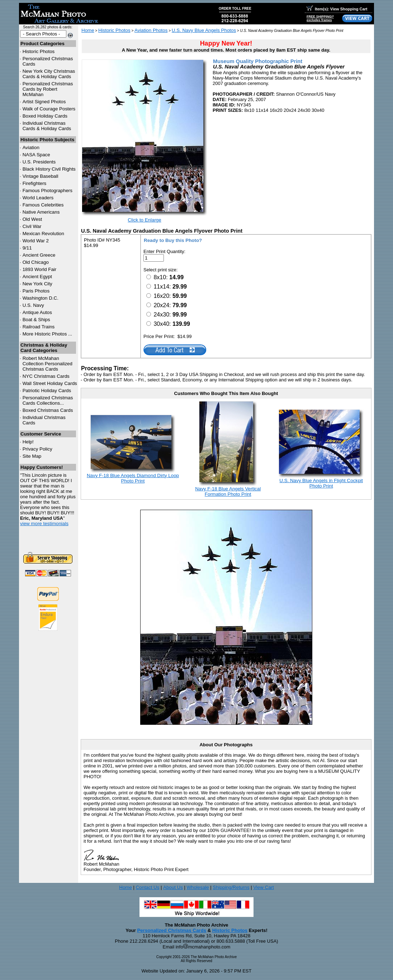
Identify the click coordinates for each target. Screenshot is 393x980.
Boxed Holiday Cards (45, 116)
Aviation (31, 148)
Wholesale (198, 887)
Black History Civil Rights (49, 169)
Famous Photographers (48, 191)
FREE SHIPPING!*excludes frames (320, 18)
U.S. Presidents (39, 162)
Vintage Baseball (41, 176)
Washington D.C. (41, 298)
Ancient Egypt (37, 277)
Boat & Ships (36, 320)
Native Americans (41, 212)
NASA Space (36, 155)
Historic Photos (39, 51)
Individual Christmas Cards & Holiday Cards (47, 126)
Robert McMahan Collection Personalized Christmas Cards (48, 364)
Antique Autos (37, 312)
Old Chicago (36, 262)
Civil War (32, 226)
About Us (173, 887)
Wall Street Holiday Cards (50, 383)
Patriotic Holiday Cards (47, 391)
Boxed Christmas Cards (48, 410)
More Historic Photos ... (48, 334)
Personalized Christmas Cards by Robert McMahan (48, 89)
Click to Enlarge (144, 220)
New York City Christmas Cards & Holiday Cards (49, 74)
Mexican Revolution (43, 234)
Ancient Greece (39, 255)
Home (88, 30)
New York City (37, 284)
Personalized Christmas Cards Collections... (48, 400)
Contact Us (147, 887)
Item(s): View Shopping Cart (337, 9)
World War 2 (36, 241)
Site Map (32, 456)
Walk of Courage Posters (49, 109)
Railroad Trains (39, 327)
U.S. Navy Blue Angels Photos (204, 30)
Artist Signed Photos (44, 102)
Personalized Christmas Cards (172, 930)
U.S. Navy (33, 305)
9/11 (27, 248)
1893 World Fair (40, 269)
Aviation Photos (151, 30)
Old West (32, 219)
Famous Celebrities (43, 205)
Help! (28, 442)
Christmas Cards (46, 376)
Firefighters (35, 183)
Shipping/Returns (231, 887)
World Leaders (38, 198)
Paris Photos (36, 291)
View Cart (264, 887)
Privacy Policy (37, 449)
